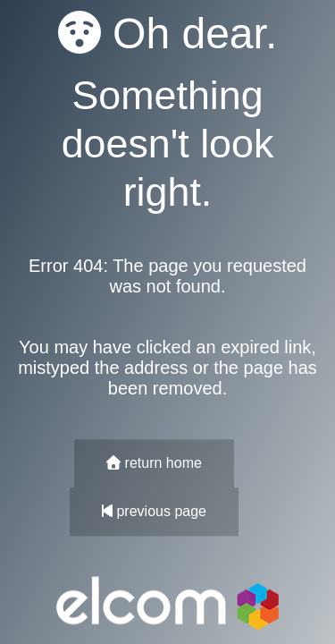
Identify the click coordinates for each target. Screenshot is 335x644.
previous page (154, 512)
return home (154, 464)
